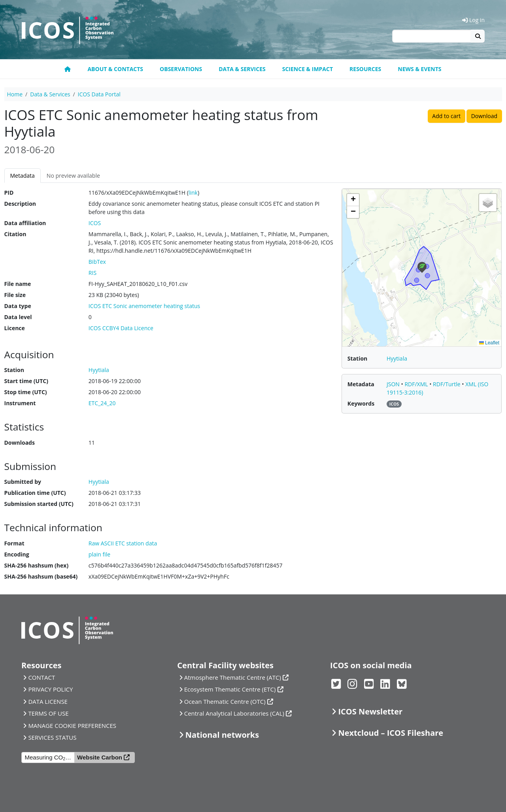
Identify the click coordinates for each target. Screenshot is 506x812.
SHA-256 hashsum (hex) (37, 565)
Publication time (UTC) (35, 493)
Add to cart (446, 116)
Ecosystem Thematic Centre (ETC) (230, 689)
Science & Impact (308, 69)
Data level (18, 317)
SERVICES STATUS (52, 737)
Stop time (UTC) (26, 392)
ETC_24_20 (102, 403)
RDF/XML (417, 384)
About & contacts (115, 69)
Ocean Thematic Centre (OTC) (225, 701)
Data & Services (242, 69)
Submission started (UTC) (39, 504)
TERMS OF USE (48, 713)
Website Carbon (100, 757)
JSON (394, 384)
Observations (181, 69)
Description (20, 204)
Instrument (20, 403)
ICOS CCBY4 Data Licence (121, 328)
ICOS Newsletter (370, 711)
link (193, 193)
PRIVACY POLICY (50, 689)
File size (15, 295)
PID (9, 193)
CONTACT (42, 677)
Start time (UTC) (26, 381)
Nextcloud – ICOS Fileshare (391, 733)
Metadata (23, 176)
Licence (15, 328)
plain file (99, 554)
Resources (365, 69)
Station (14, 370)
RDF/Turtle (447, 384)
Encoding (17, 554)
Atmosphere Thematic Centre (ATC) (233, 677)
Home (15, 94)
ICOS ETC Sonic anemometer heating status (144, 306)
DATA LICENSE (48, 701)
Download (484, 116)
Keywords (361, 403)
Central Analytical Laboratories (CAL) (234, 713)
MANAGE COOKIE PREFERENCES (72, 726)
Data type (18, 306)
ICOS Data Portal (99, 94)
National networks (222, 735)
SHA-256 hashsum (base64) (41, 576)
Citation (15, 234)
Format (14, 543)
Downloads (20, 443)
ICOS (95, 223)
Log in (473, 20)
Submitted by (23, 482)
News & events (419, 69)
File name (18, 284)
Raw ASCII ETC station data (123, 543)
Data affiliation (25, 223)
